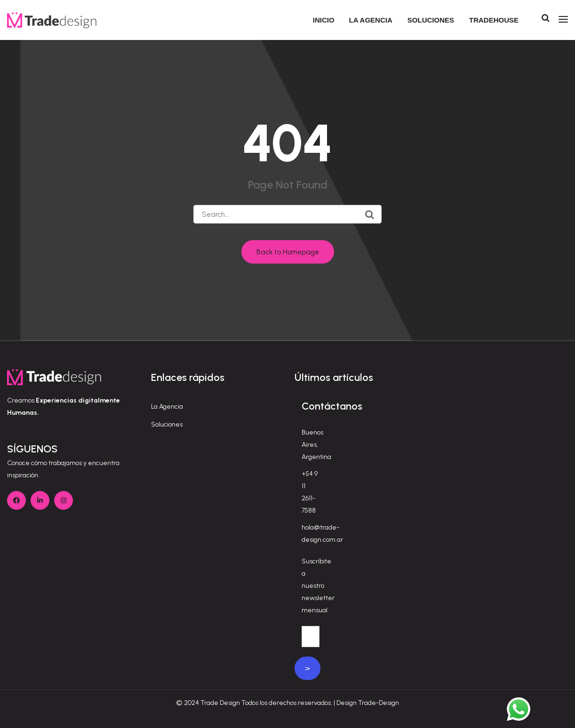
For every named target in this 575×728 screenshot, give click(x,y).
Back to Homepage (288, 252)
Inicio (324, 20)
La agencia (371, 20)
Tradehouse (494, 20)
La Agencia (167, 407)
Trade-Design (379, 703)
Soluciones (431, 20)
